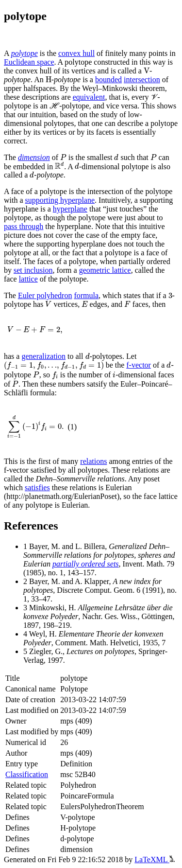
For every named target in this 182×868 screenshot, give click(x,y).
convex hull (76, 53)
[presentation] (147, 71)
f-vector (139, 365)
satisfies (37, 487)
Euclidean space (29, 62)
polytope (25, 53)
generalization (43, 356)
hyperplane (70, 209)
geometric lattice (105, 270)
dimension (34, 157)
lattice (28, 279)
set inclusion (33, 270)
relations (93, 461)
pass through (24, 226)
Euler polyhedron (45, 295)
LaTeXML (155, 859)
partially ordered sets (86, 564)
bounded (108, 80)
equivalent (89, 97)
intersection (142, 80)
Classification (27, 774)
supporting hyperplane (60, 200)
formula (86, 295)
